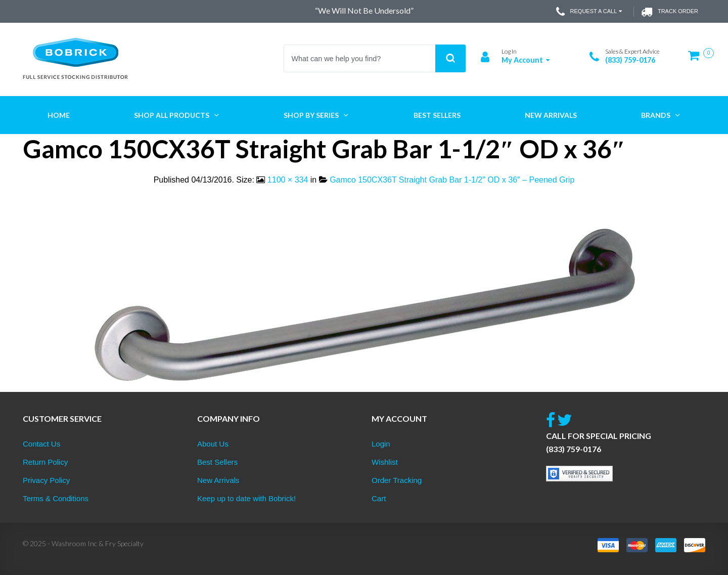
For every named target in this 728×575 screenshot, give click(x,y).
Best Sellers (217, 462)
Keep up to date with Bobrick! (246, 498)
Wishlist (385, 462)
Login (381, 444)
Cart (379, 498)
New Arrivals (218, 480)
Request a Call (590, 12)
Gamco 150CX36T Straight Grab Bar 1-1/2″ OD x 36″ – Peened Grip (452, 180)
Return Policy (45, 462)
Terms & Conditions (56, 498)
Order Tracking (397, 480)
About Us (213, 444)
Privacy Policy (46, 480)
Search (450, 58)
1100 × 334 (288, 180)
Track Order (670, 12)
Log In (509, 51)
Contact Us (41, 444)
